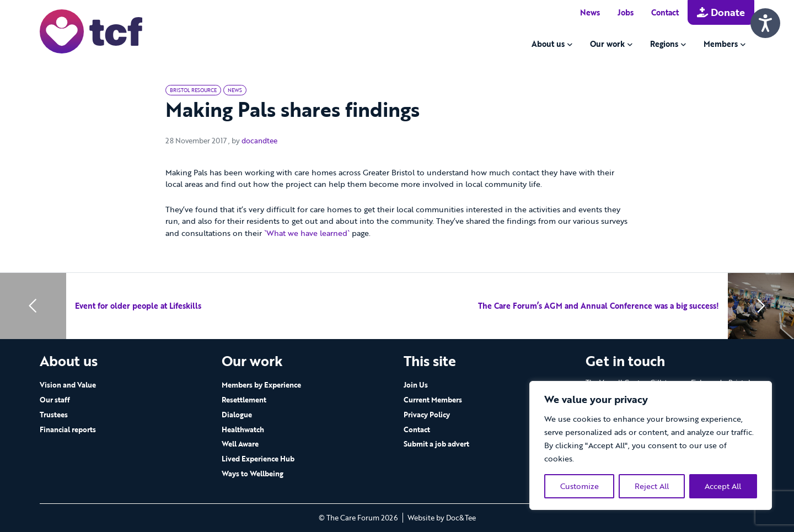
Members (721, 44)
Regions (664, 44)
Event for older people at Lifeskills (138, 306)
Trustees (54, 415)
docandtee (259, 141)
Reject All (652, 486)
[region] (651, 445)
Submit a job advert (436, 444)
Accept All (723, 486)
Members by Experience (261, 385)
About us (548, 44)
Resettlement (244, 400)
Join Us (416, 385)
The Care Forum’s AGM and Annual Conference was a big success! (599, 306)
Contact (665, 12)
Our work (607, 44)
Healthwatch (243, 429)
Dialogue (237, 415)
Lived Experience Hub (258, 459)
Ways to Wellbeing (253, 474)
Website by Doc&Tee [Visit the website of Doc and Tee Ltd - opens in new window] (442, 518)
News (590, 12)
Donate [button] (721, 12)
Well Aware (240, 444)
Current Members (433, 400)
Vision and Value (68, 385)
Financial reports (68, 429)
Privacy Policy (427, 415)
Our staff (55, 400)
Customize (580, 486)
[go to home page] (91, 31)
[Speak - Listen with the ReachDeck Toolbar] (765, 23)
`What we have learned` (307, 233)
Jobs (626, 12)
